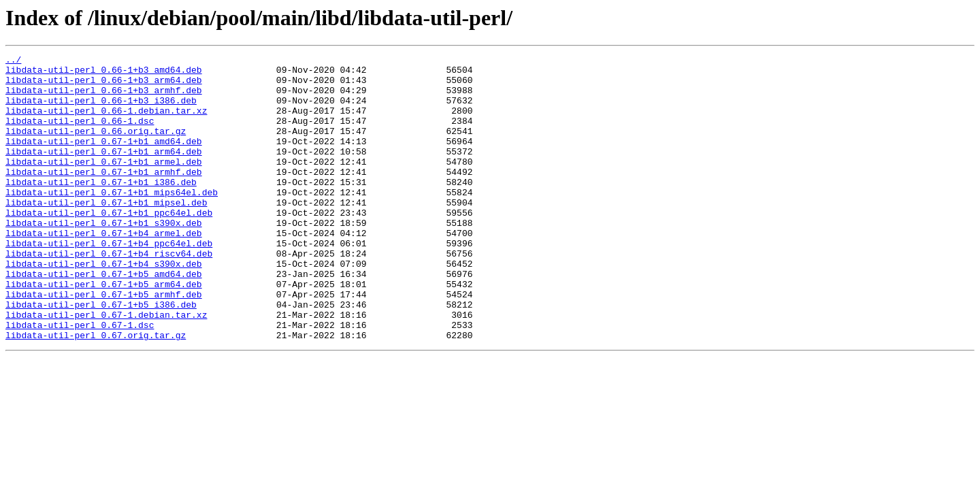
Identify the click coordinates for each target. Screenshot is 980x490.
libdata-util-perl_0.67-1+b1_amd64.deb (104, 159)
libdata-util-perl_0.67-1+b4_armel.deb (104, 269)
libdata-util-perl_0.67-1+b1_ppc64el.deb (109, 245)
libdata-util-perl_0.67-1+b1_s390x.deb (104, 257)
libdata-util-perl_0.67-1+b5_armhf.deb (104, 343)
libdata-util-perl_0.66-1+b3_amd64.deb (104, 73)
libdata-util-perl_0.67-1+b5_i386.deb (101, 355)
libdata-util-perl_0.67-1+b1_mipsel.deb (106, 233)
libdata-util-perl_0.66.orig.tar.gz (96, 147)
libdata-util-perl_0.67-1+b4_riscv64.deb (109, 294)
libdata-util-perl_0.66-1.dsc (80, 135)
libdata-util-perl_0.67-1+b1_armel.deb (104, 184)
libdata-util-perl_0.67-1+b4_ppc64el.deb (109, 282)
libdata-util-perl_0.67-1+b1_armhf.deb (104, 196)
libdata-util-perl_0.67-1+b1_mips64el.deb (112, 220)
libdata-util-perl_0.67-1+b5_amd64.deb (104, 318)
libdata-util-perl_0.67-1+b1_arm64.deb (104, 171)
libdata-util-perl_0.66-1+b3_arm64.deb (104, 86)
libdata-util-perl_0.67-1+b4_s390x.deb (104, 306)
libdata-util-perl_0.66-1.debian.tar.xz (106, 122)
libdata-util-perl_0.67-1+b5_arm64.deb (104, 331)
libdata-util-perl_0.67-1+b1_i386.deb (101, 208)
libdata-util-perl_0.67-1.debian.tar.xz (106, 367)
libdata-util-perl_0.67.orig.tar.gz (96, 392)
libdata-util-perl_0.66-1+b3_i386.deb (101, 110)
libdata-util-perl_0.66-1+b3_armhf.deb (104, 98)
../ (13, 61)
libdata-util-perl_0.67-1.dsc (80, 380)
